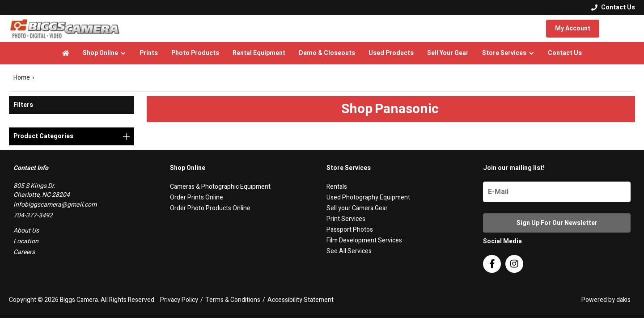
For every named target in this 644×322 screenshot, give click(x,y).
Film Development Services (364, 240)
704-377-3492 (33, 215)
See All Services (349, 251)
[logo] (65, 29)
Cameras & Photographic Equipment (220, 187)
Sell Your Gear (448, 53)
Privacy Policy (179, 300)
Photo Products (195, 53)
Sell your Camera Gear (357, 208)
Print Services (346, 219)
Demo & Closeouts (327, 53)
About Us (26, 231)
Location (26, 241)
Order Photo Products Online (210, 208)
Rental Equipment (259, 53)
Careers (24, 252)
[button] (104, 53)
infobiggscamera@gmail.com (55, 205)
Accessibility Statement (301, 300)
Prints (149, 53)
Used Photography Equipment (368, 197)
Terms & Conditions (233, 300)
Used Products (391, 53)
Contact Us (565, 53)
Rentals (337, 187)
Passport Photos (350, 230)
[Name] (557, 192)
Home (22, 78)
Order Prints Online (197, 197)
